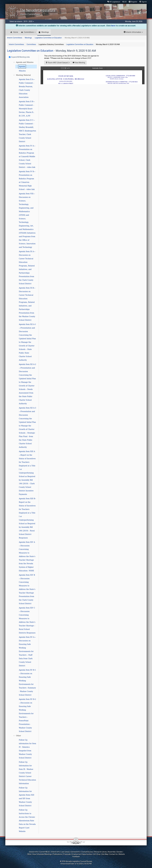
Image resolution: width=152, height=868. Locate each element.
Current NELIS (45, 852)
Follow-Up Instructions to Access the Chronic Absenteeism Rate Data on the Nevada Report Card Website (27, 821)
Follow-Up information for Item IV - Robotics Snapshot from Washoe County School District (27, 749)
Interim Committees (15, 38)
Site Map (105, 854)
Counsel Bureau (87, 852)
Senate (119, 852)
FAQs (29, 854)
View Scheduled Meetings (42, 854)
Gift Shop (97, 854)
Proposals (67, 854)
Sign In (144, 2)
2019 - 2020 (29, 21)
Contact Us (113, 854)
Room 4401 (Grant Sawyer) (58, 63)
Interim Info (56, 852)
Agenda (22, 67)
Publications (58, 854)
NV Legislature (115, 2)
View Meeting (80, 62)
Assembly (112, 852)
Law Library (65, 852)
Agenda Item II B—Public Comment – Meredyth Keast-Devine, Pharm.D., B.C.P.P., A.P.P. (27, 109)
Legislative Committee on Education (48, 38)
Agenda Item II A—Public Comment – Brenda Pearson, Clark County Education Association (27, 88)
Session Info (34, 852)
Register (134, 2)
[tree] (23, 447)
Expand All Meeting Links (19, 57)
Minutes (22, 71)
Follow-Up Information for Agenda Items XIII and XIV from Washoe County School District (27, 797)
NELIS (124, 2)
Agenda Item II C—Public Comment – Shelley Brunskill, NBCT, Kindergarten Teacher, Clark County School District (27, 131)
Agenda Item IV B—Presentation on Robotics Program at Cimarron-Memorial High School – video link (27, 180)
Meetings (45, 32)
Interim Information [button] (133, 32)
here (113, 26)
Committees (30, 32)
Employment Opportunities (82, 854)
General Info (75, 852)
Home (16, 32)
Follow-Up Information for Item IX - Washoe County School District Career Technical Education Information (27, 773)
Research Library (101, 852)
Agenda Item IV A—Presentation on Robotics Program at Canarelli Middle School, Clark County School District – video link (27, 157)
